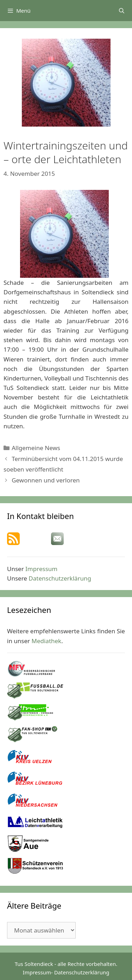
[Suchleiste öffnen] (122, 11)
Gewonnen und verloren (46, 480)
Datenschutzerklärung (60, 578)
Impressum (41, 569)
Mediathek (47, 641)
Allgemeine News (36, 448)
